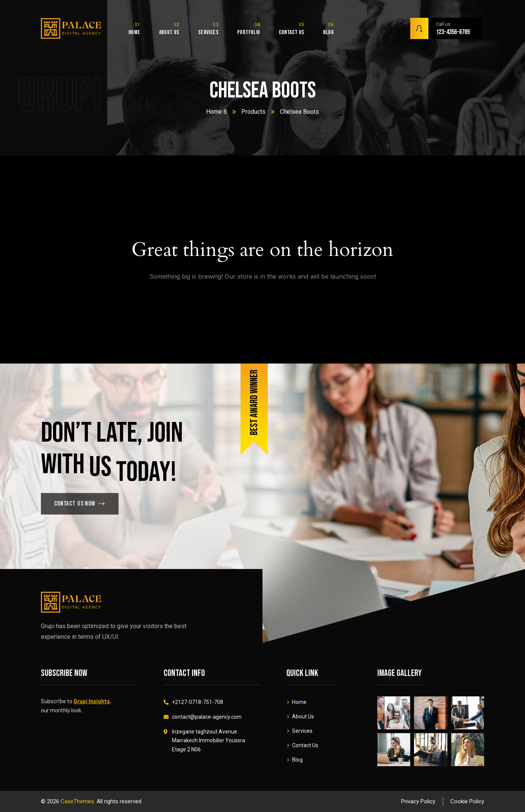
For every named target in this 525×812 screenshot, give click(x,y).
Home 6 (216, 112)
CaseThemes (77, 801)
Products (253, 112)
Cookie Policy (467, 801)
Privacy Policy (418, 801)
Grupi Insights (92, 701)
